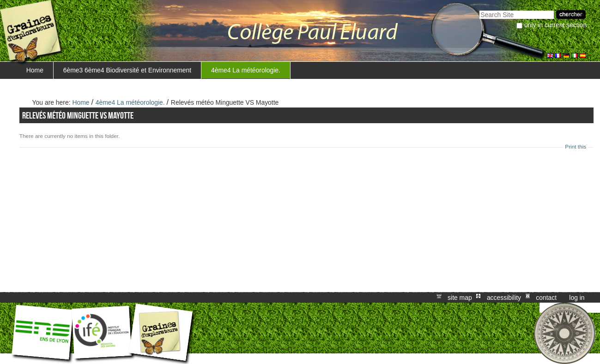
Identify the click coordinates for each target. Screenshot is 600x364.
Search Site (479, 9)
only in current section (555, 25)
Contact (546, 298)
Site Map (460, 298)
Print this (576, 147)
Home (35, 70)
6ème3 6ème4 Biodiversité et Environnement (127, 70)
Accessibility (504, 298)
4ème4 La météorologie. (246, 70)
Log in (577, 298)
